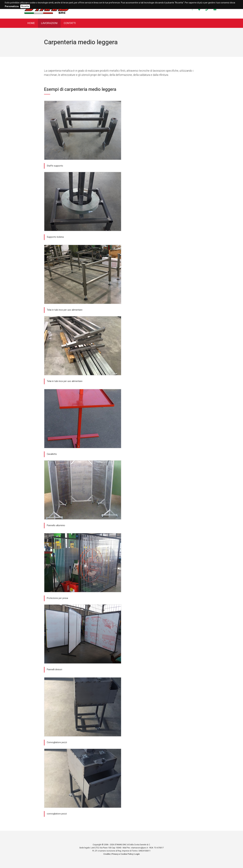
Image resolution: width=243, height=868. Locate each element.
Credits (107, 854)
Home (31, 23)
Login (137, 854)
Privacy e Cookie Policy (122, 854)
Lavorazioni (49, 23)
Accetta (25, 6)
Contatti (70, 23)
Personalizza (12, 6)
